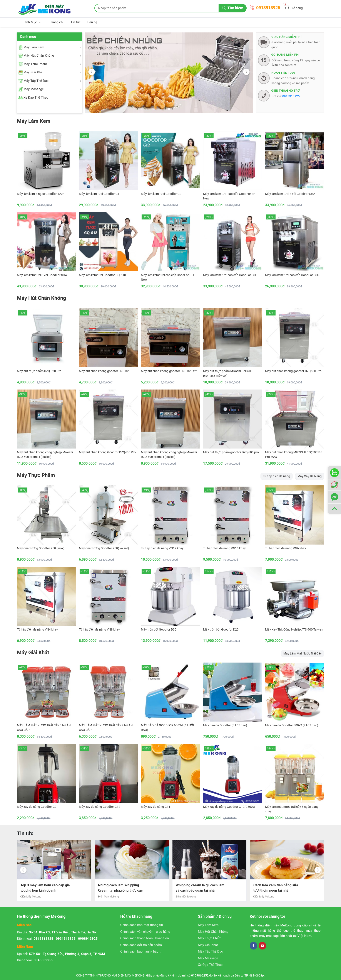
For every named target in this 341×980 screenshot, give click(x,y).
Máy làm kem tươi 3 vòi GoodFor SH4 (42, 275)
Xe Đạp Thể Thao (210, 965)
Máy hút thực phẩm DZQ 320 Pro (39, 371)
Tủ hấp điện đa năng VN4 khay (37, 629)
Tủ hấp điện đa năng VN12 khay (162, 548)
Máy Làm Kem (34, 121)
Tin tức (76, 22)
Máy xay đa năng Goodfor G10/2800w (229, 807)
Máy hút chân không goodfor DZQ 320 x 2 (169, 371)
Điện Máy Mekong (31, 897)
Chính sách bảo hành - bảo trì (141, 951)
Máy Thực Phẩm (36, 475)
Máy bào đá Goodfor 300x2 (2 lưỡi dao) (292, 725)
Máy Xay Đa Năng (310, 476)
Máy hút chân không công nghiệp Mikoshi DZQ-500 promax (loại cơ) (45, 455)
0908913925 (88, 939)
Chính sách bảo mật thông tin (142, 925)
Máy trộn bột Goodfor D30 (159, 629)
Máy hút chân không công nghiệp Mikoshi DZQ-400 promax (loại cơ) (169, 455)
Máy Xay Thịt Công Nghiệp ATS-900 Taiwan (294, 629)
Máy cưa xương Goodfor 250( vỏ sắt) (104, 548)
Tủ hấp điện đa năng (277, 476)
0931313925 (66, 939)
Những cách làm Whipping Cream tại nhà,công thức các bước (198, 889)
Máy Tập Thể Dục (210, 951)
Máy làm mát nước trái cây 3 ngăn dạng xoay (292, 809)
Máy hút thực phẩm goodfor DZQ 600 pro (231, 452)
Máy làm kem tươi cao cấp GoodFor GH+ (292, 275)
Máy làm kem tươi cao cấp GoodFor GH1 (230, 275)
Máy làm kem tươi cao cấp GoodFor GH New (167, 277)
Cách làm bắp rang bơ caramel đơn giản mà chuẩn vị (44, 888)
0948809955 (43, 960)
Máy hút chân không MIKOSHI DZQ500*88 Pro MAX (294, 455)
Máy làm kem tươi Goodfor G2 (161, 194)
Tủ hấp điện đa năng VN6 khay (286, 548)
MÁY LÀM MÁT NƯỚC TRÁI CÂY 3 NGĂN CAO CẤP (44, 728)
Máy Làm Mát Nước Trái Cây (303, 653)
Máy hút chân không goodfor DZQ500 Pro (293, 371)
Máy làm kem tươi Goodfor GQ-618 (102, 275)
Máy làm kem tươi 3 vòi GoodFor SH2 (290, 194)
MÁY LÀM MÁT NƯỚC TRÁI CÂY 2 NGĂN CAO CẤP (106, 728)
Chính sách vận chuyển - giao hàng (145, 932)
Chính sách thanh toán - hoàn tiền (145, 938)
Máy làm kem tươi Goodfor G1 (99, 194)
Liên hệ (92, 22)
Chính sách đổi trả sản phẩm (141, 945)
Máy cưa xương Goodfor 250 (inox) (41, 548)
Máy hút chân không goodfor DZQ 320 (105, 371)
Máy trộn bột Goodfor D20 (221, 629)
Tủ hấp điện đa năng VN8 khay (99, 629)
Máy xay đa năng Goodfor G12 (100, 807)
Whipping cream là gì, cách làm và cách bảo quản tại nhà (278, 888)
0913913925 (268, 8)
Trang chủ (57, 22)
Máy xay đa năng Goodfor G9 (37, 807)
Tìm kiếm (233, 8)
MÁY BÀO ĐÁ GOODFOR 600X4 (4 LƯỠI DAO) (167, 728)
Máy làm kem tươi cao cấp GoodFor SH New (229, 196)
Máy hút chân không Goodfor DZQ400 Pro (107, 452)
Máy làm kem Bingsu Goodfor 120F (41, 194)
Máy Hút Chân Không (42, 298)
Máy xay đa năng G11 (156, 807)
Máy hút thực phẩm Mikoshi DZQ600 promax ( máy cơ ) (228, 373)
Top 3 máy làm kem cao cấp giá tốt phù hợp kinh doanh (123, 888)
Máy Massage (208, 958)
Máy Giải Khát (33, 653)
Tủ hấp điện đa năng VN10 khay (224, 548)
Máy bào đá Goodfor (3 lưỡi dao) (225, 725)
